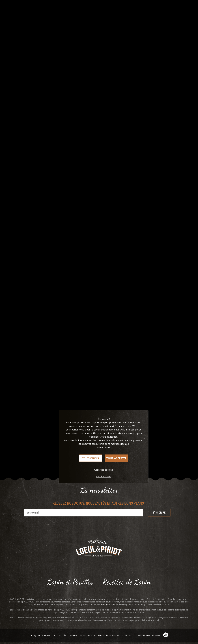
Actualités (60, 635)
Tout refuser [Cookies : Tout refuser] (91, 458)
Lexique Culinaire (40, 635)
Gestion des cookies (148, 635)
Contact (128, 635)
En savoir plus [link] (104, 476)
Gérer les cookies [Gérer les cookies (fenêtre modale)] (104, 470)
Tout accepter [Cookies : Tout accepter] (116, 458)
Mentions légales (109, 635)
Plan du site (88, 635)
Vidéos (73, 635)
